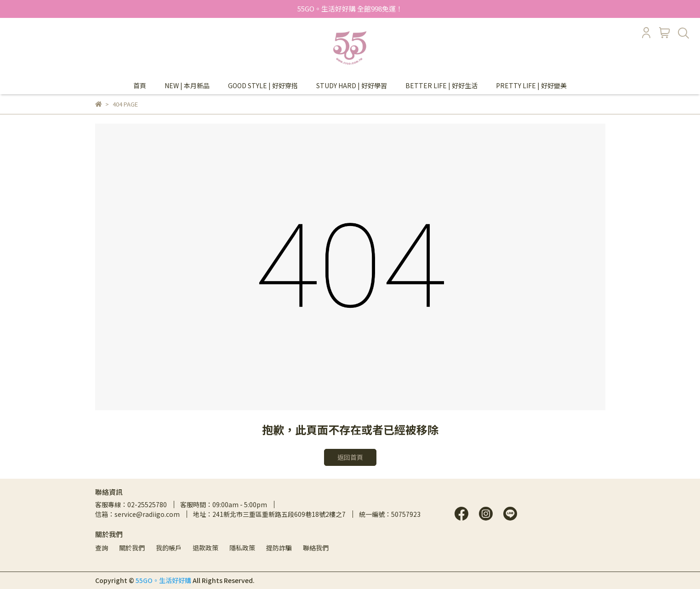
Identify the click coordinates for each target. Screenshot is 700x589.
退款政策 (205, 548)
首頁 (140, 85)
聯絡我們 (316, 548)
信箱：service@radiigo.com (137, 514)
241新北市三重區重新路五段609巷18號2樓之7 (279, 514)
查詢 (102, 548)
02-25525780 (147, 504)
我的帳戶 (169, 548)
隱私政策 (242, 548)
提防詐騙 (279, 548)
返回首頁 (350, 457)
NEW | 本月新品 (187, 85)
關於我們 (132, 548)
